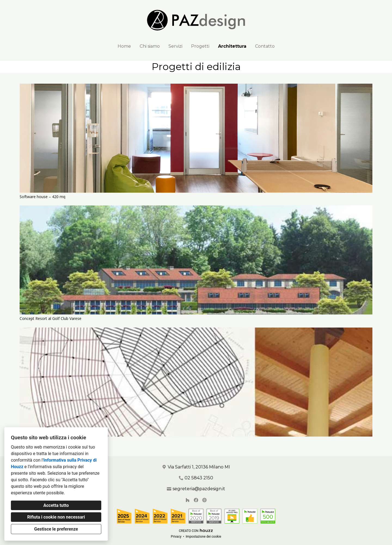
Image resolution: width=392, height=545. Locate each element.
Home (124, 46)
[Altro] (204, 500)
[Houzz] (188, 500)
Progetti (200, 46)
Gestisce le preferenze (56, 529)
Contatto (265, 46)
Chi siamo (150, 46)
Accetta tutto (56, 505)
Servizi (175, 46)
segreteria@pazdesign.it (199, 489)
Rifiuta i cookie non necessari (56, 517)
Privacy (176, 537)
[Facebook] (196, 500)
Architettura (232, 46)
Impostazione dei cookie (203, 537)
